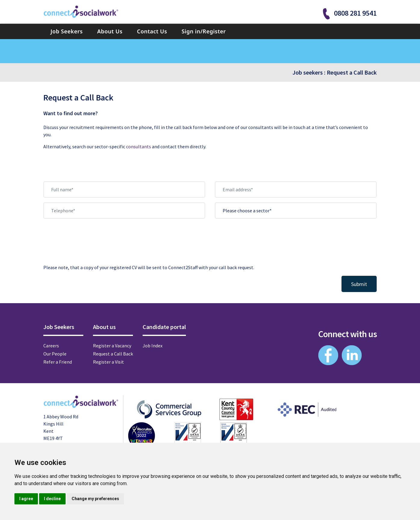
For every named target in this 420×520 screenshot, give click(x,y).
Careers (51, 346)
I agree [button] (26, 499)
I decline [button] (52, 499)
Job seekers (308, 72)
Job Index (153, 346)
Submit (359, 284)
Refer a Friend (58, 362)
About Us (110, 31)
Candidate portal (164, 327)
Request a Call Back (352, 72)
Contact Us (152, 31)
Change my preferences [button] (95, 499)
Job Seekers (67, 31)
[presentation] (89, 245)
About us (104, 327)
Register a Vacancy (112, 346)
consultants (139, 146)
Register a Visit (108, 362)
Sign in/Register (204, 31)
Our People (55, 354)
